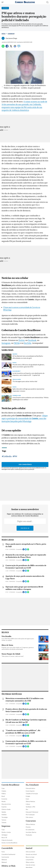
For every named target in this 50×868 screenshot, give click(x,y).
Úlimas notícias (30, 862)
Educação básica (30, 788)
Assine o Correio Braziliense (9, 843)
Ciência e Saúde (6, 809)
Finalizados (29, 835)
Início (4, 34)
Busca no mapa (30, 857)
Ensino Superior (30, 791)
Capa (3, 788)
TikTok (17, 343)
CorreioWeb (7, 848)
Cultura (28, 804)
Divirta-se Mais (8, 866)
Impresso (6, 826)
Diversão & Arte (6, 804)
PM (15, 456)
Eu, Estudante (32, 785)
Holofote (4, 815)
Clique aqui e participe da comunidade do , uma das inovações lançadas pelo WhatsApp (25, 419)
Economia (4, 799)
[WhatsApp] (3, 47)
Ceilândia (7, 456)
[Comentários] (19, 47)
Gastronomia (5, 857)
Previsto (28, 827)
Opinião (4, 812)
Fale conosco (29, 817)
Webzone (4, 860)
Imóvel (29, 848)
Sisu (27, 809)
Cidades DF (11, 34)
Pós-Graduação (30, 815)
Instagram (6, 343)
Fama (3, 852)
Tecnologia (5, 817)
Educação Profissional (32, 812)
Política (4, 794)
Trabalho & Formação (32, 794)
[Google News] (15, 47)
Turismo (4, 820)
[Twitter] (11, 47)
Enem (27, 799)
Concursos (31, 821)
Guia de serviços (30, 865)
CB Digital (4, 835)
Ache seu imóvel (30, 852)
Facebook (32, 340)
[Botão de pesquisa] (47, 2)
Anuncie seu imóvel (31, 854)
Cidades (4, 791)
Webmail (4, 862)
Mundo (4, 801)
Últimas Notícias (30, 801)
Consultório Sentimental (8, 854)
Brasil (3, 796)
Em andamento (30, 830)
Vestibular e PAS (30, 807)
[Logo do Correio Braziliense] (25, 2)
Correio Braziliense (10, 785)
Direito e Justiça (6, 832)
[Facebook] (7, 47)
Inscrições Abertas (31, 832)
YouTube (28, 343)
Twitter (21, 340)
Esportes (4, 807)
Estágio (28, 796)
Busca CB (4, 838)
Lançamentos (30, 860)
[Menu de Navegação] (3, 2)
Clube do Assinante (7, 840)
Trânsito (4, 822)
